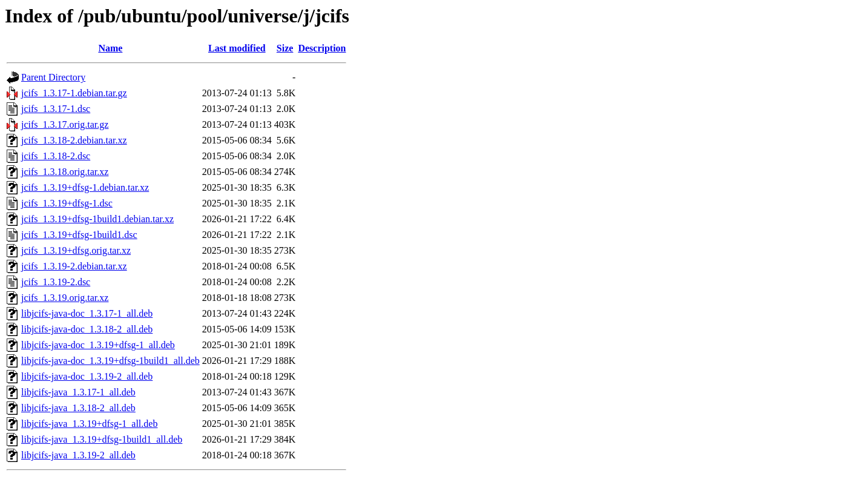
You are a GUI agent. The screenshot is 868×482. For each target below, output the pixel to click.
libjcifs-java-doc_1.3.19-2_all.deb (87, 376)
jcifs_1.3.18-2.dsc (56, 156)
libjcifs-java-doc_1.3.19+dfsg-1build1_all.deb (110, 361)
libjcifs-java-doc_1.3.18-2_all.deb (87, 329)
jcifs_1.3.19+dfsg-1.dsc (67, 203)
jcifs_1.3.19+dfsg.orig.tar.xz (76, 250)
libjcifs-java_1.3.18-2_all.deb (78, 408)
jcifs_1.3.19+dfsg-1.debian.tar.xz (85, 187)
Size (285, 48)
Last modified (237, 48)
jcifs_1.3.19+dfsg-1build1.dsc (79, 235)
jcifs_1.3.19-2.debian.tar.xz (74, 266)
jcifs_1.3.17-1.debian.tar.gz (74, 93)
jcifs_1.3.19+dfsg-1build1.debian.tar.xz (97, 219)
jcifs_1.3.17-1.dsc (56, 109)
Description (322, 48)
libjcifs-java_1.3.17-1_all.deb (78, 392)
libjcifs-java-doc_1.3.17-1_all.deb (87, 313)
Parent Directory (53, 77)
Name (110, 48)
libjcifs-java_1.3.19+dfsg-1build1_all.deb (102, 439)
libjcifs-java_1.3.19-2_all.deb (78, 455)
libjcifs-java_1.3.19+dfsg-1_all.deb (89, 424)
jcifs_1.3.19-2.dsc (56, 282)
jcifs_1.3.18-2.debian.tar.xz (74, 140)
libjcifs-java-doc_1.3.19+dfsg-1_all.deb (98, 345)
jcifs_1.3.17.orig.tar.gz (65, 124)
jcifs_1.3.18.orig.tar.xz (65, 172)
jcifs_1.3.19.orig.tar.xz (65, 298)
